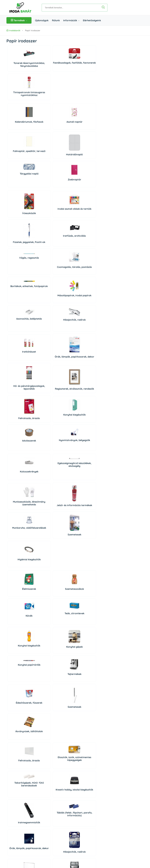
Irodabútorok (85, 667)
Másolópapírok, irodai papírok (85, 192)
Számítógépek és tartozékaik (40, 597)
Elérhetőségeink (92, 20)
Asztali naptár (40, 98)
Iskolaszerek (18, 286)
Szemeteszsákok (40, 383)
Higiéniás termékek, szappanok (18, 726)
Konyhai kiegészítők (85, 262)
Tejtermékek (85, 412)
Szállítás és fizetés (16, 825)
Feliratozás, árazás (63, 262)
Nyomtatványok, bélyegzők (40, 287)
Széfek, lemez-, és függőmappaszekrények (40, 665)
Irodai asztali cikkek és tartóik (40, 163)
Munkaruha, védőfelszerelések (18, 354)
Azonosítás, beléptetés (18, 222)
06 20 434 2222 (24, 801)
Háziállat (40, 755)
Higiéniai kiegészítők (62, 356)
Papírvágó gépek (85, 540)
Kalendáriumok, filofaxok (18, 100)
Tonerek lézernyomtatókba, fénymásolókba (18, 67)
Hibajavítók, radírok (40, 223)
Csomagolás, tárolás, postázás (40, 192)
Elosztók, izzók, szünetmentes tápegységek (40, 472)
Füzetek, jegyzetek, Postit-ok (63, 163)
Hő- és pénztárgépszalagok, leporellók (18, 261)
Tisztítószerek (18, 691)
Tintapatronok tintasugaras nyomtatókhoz (63, 69)
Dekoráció (18, 753)
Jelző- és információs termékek (85, 325)
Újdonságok (42, 20)
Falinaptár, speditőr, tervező (62, 100)
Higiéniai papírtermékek (85, 692)
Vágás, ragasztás (18, 181)
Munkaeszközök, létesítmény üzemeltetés (63, 325)
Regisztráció (107, 789)
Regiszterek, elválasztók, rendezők (40, 261)
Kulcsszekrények (18, 324)
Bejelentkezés (107, 784)
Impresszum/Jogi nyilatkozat (21, 841)
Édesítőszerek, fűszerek (18, 442)
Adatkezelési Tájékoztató (19, 836)
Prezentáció (40, 631)
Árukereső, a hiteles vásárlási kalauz (94, 847)
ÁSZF (9, 831)
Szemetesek (40, 358)
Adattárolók (18, 598)
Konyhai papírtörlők (63, 404)
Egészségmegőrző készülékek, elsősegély (40, 318)
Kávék (62, 382)
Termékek (19, 20)
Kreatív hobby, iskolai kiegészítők (85, 473)
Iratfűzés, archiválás (85, 161)
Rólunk (56, 20)
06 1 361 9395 (25, 796)
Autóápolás (63, 693)
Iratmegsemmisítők (18, 507)
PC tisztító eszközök (85, 596)
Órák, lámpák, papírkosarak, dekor (85, 226)
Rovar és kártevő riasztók (85, 721)
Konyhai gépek (40, 413)
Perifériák (63, 595)
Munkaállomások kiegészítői (18, 661)
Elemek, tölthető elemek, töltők (63, 542)
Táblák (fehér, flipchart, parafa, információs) (40, 501)
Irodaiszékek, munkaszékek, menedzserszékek (62, 665)
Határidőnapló (85, 102)
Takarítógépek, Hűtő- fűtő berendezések (63, 469)
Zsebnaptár (40, 127)
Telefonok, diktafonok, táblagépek (18, 629)
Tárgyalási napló (18, 121)
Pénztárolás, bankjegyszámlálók (40, 540)
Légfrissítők (40, 725)
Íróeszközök (18, 166)
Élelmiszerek (18, 383)
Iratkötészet (62, 224)
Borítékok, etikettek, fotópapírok (63, 184)
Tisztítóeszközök (40, 693)
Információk (71, 20)
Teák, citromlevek (85, 379)
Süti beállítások (110, 796)
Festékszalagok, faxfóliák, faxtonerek (40, 69)
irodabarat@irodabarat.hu (30, 806)
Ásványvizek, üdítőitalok (62, 442)
